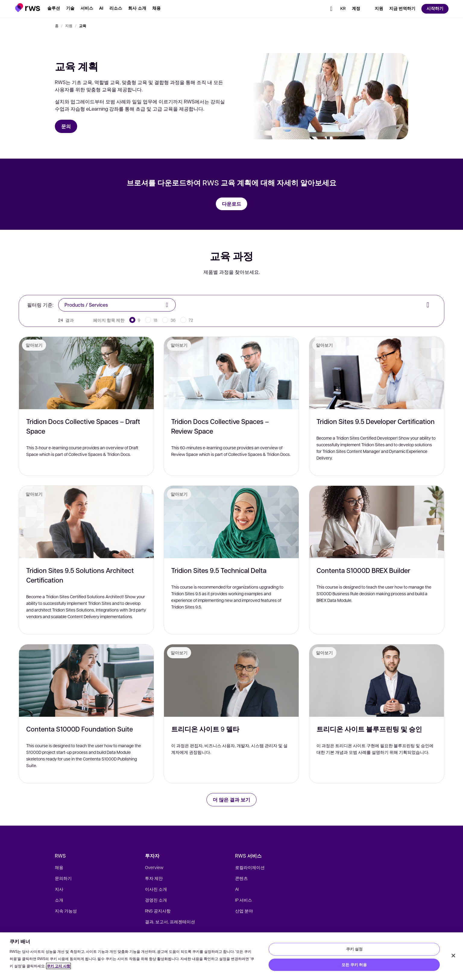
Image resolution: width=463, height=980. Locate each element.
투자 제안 (154, 878)
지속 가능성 (66, 911)
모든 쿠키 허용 (354, 965)
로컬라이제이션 (250, 867)
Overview (154, 867)
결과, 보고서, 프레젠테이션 (170, 922)
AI (237, 889)
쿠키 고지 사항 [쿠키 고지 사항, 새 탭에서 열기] (58, 966)
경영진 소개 (156, 900)
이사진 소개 (156, 889)
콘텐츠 (241, 878)
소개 (59, 900)
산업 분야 (244, 911)
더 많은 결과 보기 (231, 800)
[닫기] (453, 956)
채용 (59, 867)
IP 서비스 (244, 900)
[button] (28, 8)
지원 (69, 26)
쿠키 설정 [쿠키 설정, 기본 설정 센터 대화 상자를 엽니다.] (354, 949)
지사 (59, 889)
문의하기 (63, 878)
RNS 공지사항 (158, 911)
